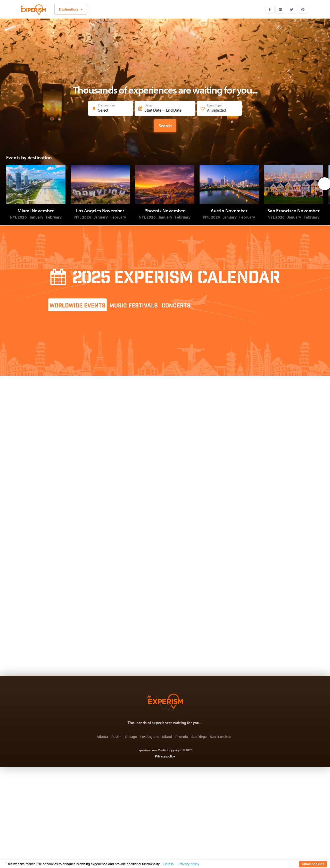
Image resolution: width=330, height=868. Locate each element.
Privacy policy (165, 756)
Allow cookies (313, 864)
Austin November (229, 211)
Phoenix (182, 736)
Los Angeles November (100, 211)
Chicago (131, 736)
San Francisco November (294, 211)
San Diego (199, 736)
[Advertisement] (237, 337)
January (37, 217)
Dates (166, 108)
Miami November (36, 211)
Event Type (220, 108)
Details (168, 864)
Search (165, 126)
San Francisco (220, 736)
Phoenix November (165, 211)
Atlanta (102, 736)
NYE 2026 (19, 217)
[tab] (77, 305)
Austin (116, 736)
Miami (167, 736)
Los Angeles (149, 736)
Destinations (111, 108)
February (54, 217)
